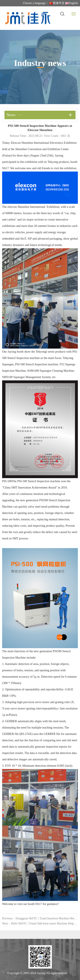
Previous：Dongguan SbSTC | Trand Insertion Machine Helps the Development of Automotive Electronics (40, 918)
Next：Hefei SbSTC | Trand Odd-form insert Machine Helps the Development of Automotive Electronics (40, 923)
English (72, 3)
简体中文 (57, 3)
